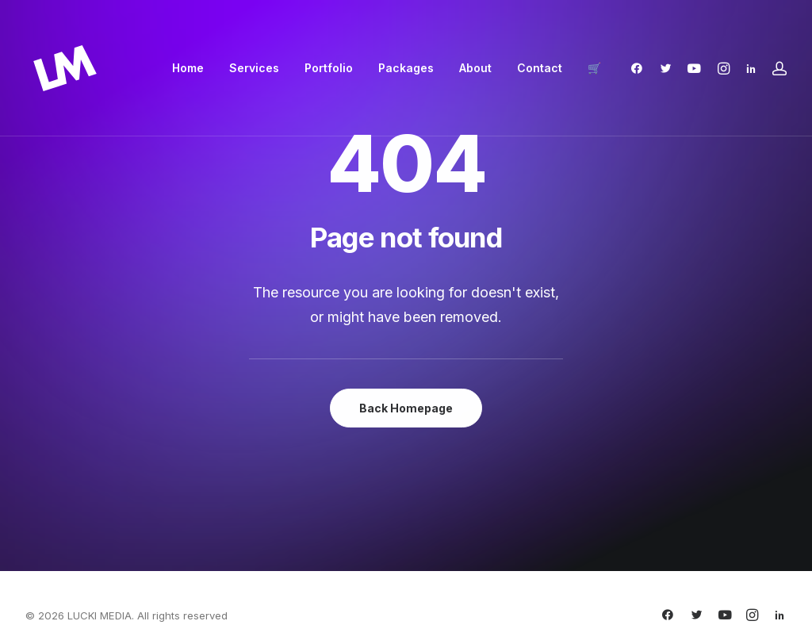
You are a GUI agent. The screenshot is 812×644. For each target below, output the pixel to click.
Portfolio (329, 68)
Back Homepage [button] (406, 408)
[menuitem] (188, 68)
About (475, 68)
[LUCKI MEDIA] (65, 68)
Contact (540, 68)
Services (254, 68)
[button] (640, 68)
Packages (406, 68)
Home (188, 68)
